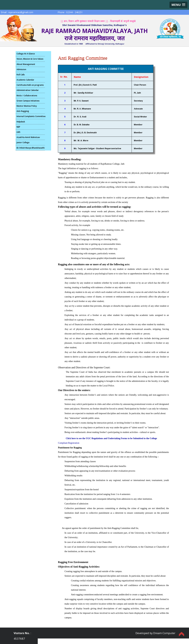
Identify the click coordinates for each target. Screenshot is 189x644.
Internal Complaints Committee (31, 116)
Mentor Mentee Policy (27, 106)
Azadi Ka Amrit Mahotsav (28, 137)
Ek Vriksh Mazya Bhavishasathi (31, 148)
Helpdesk (21, 122)
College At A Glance (26, 54)
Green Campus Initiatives (28, 101)
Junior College (23, 142)
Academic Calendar (25, 80)
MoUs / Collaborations (27, 96)
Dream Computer (164, 633)
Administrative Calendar (28, 90)
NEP (18, 127)
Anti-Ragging (23, 111)
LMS (18, 132)
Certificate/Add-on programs (30, 85)
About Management (26, 64)
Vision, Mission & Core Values (30, 59)
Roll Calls (21, 75)
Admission (21, 69)
